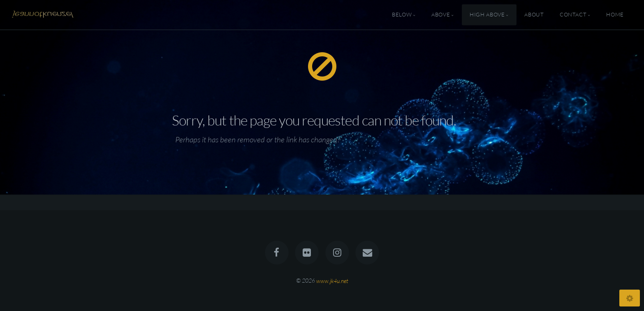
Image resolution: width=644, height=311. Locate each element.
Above (441, 15)
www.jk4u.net (332, 280)
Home (615, 15)
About (534, 15)
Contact (573, 15)
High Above (487, 15)
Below (402, 15)
